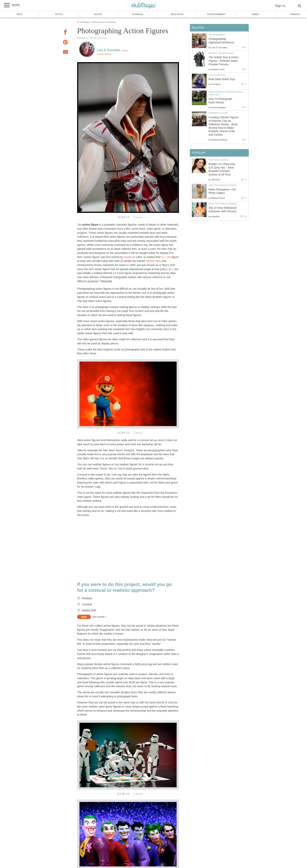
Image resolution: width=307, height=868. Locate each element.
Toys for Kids (217, 75)
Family (256, 14)
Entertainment (216, 14)
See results (98, 617)
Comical (87, 604)
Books (98, 14)
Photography (217, 35)
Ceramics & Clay (218, 113)
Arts (20, 14)
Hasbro (128, 257)
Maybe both (89, 610)
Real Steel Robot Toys (222, 79)
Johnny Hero (153, 261)
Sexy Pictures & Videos (223, 185)
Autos (59, 14)
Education (177, 14)
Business (138, 14)
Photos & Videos (219, 160)
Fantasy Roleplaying (221, 53)
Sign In (280, 6)
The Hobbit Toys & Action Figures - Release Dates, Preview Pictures (224, 61)
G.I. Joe (166, 257)
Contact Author (104, 54)
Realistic (87, 598)
